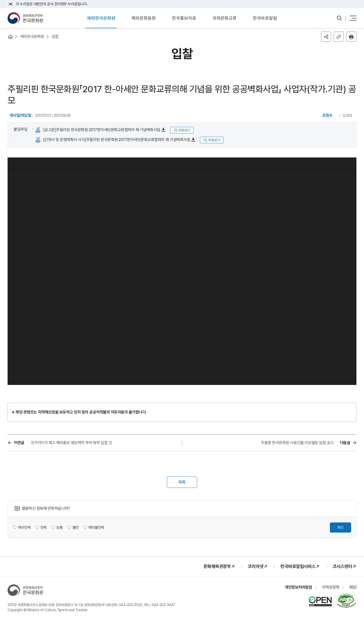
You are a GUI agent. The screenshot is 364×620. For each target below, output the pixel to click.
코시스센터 (343, 566)
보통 (60, 527)
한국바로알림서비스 (298, 566)
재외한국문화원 (101, 18)
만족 (44, 527)
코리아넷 (256, 566)
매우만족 (24, 527)
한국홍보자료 (184, 18)
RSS (353, 587)
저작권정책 (331, 587)
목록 (182, 482)
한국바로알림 (265, 18)
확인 (340, 527)
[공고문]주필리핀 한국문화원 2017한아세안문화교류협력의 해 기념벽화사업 (101, 130)
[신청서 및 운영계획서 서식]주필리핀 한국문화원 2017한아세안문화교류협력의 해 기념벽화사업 (116, 140)
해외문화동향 (144, 18)
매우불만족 (96, 527)
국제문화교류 (224, 18)
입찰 (55, 37)
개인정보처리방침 (298, 587)
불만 (76, 527)
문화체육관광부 (217, 566)
